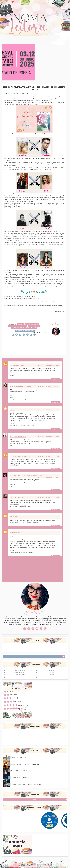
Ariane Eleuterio (17, 365)
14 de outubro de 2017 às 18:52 (48, 437)
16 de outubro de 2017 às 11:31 (48, 478)
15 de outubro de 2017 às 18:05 (48, 456)
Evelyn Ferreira (17, 497)
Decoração (52, 672)
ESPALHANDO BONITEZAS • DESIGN (42, 866)
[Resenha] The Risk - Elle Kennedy (21, 771)
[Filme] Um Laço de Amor (19, 758)
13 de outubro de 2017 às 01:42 (48, 410)
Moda (52, 676)
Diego (13, 410)
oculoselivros (16, 533)
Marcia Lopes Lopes (18, 437)
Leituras (20, 676)
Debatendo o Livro (20, 672)
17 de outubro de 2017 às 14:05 (48, 497)
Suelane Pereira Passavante (22, 386)
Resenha (20, 678)
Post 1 (29, 102)
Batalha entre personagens (18, 326)
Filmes (52, 674)
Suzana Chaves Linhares (20, 456)
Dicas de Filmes (20, 674)
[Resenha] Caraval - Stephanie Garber (22, 778)
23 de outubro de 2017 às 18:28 (48, 533)
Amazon (20, 324)
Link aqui (51, 302)
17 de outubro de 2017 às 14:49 (48, 517)
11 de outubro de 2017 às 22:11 (48, 387)
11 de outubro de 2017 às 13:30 (48, 365)
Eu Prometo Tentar (18, 328)
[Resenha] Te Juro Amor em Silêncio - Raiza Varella (26, 784)
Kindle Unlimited (31, 328)
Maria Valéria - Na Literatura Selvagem (27, 476)
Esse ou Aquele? (34, 326)
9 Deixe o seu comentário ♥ (25, 331)
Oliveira (14, 517)
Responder (55, 379)
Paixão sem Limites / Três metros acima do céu (25, 764)
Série (52, 678)
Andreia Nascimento (32, 324)
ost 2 (36, 102)
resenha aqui (10, 99)
